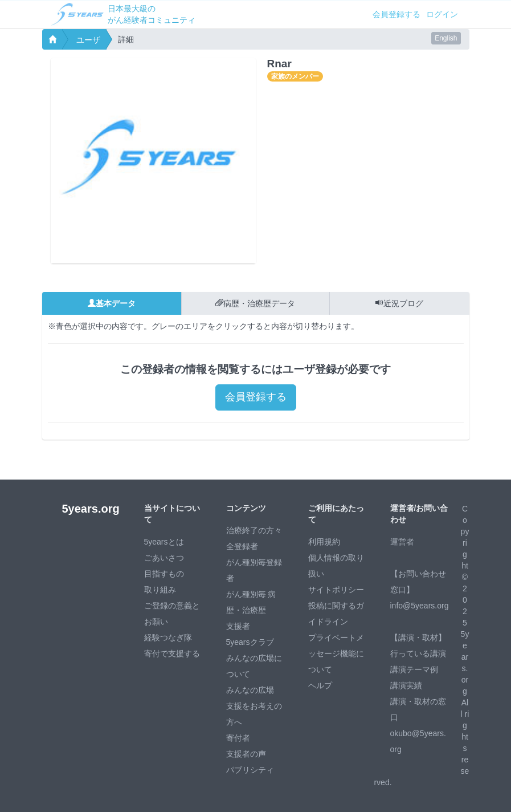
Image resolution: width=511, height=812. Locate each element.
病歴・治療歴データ (255, 303)
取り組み (160, 590)
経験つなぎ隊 (168, 638)
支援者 (238, 626)
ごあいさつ (164, 558)
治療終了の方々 (254, 530)
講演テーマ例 (414, 669)
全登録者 (242, 546)
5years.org (91, 509)
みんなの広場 (250, 690)
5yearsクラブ (250, 642)
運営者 (402, 542)
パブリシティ (250, 770)
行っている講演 (418, 653)
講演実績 (406, 685)
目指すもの (164, 574)
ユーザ (88, 40)
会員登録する (396, 14)
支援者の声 (246, 754)
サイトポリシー (336, 590)
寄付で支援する (172, 653)
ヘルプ (320, 685)
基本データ (112, 303)
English (446, 38)
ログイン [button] (442, 14)
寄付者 (238, 738)
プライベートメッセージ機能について (336, 653)
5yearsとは (164, 542)
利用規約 (324, 542)
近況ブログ (399, 303)
